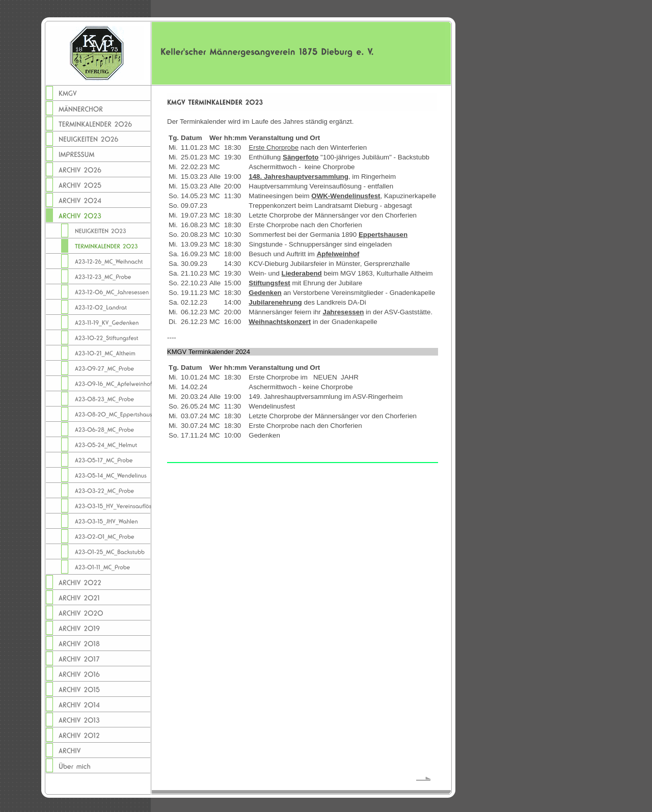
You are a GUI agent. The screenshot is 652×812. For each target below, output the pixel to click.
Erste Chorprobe (274, 147)
